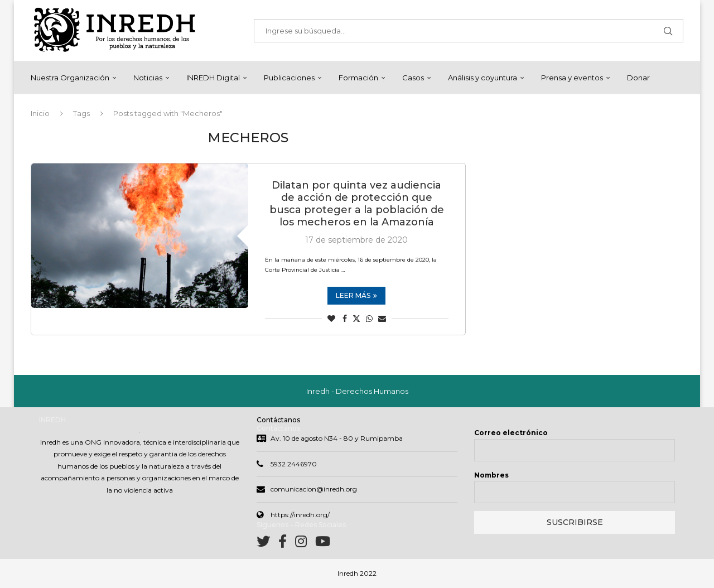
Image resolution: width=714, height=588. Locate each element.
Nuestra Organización (70, 78)
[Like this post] (331, 319)
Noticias (148, 78)
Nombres (491, 475)
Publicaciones (289, 78)
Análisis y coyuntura (483, 78)
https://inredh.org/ (300, 515)
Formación (358, 78)
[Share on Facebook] (345, 319)
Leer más (356, 295)
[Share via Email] (382, 319)
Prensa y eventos (572, 78)
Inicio (40, 113)
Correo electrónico (511, 433)
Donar (638, 78)
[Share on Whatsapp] (369, 319)
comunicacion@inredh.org (314, 489)
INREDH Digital (213, 78)
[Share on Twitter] (356, 319)
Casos (413, 78)
